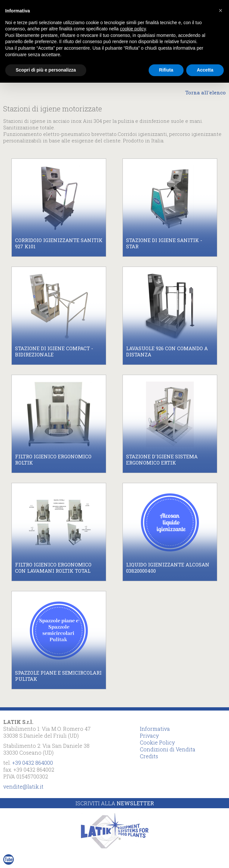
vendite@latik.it (23, 786)
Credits (149, 756)
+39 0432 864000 (33, 763)
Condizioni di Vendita (168, 749)
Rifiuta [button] (166, 70)
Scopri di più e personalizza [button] (46, 70)
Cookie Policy (157, 742)
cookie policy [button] (133, 29)
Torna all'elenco (205, 92)
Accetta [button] (205, 70)
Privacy (149, 736)
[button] (221, 10)
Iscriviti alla (115, 803)
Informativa (155, 729)
